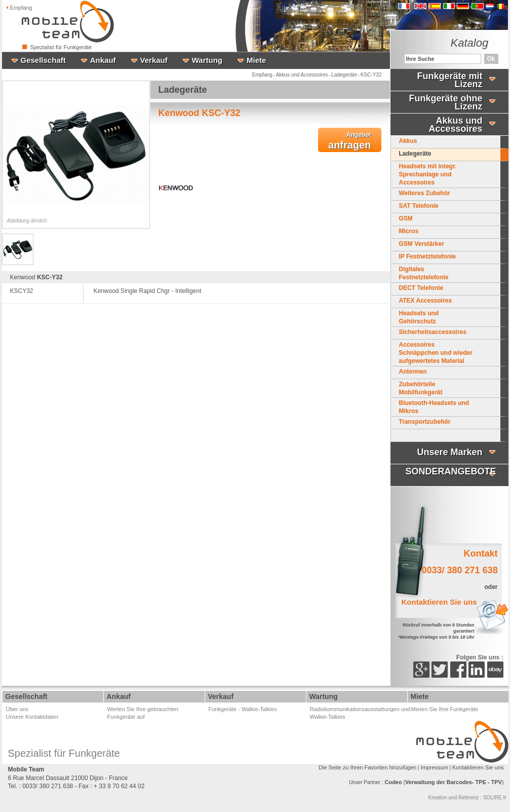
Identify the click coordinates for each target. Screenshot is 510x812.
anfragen (349, 141)
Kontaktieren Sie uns (478, 767)
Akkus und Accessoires (302, 75)
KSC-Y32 (371, 75)
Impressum (434, 767)
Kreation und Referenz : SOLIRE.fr (467, 798)
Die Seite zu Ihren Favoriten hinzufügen (367, 767)
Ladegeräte (344, 75)
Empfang (19, 8)
